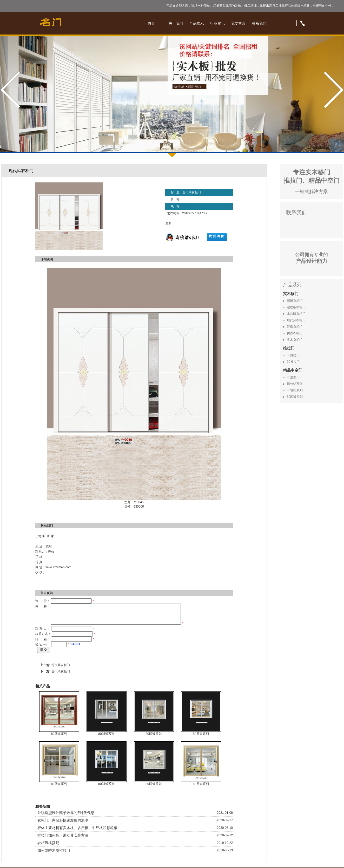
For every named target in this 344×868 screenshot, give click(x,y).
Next (333, 90)
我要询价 (217, 236)
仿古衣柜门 (295, 333)
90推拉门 (293, 362)
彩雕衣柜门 (295, 301)
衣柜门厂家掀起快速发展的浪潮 (63, 824)
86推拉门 (293, 355)
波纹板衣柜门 (296, 307)
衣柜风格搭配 (48, 847)
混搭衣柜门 (295, 327)
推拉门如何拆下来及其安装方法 (63, 839)
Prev (11, 90)
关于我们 (176, 23)
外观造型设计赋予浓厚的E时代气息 (66, 817)
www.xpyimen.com (58, 567)
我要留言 (238, 23)
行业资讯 (217, 23)
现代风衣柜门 (61, 669)
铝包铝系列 (295, 384)
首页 (151, 23)
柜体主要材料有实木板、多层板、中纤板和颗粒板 (77, 832)
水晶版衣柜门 (296, 314)
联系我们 (259, 23)
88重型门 (293, 377)
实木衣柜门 (295, 340)
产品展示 (197, 23)
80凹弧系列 (59, 738)
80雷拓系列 (295, 390)
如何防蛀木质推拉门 (54, 854)
